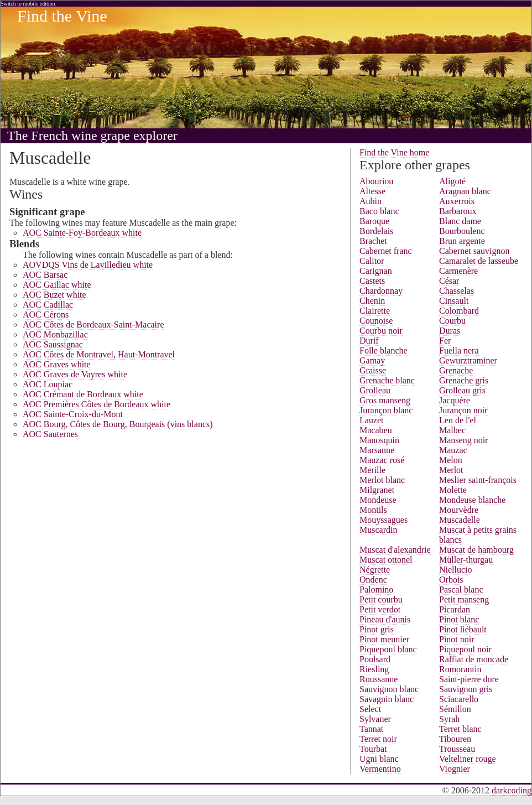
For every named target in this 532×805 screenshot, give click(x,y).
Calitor (372, 261)
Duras (450, 331)
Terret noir (378, 739)
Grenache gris (464, 380)
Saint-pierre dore (469, 679)
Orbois (451, 580)
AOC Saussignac (53, 344)
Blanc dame (460, 221)
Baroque (374, 221)
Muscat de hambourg (476, 550)
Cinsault (454, 301)
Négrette (375, 570)
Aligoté (452, 181)
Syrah (449, 719)
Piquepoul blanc (388, 649)
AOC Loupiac (48, 384)
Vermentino (380, 769)
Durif (369, 341)
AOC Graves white (57, 364)
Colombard (459, 311)
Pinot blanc (459, 619)
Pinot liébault (463, 629)
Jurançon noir (463, 410)
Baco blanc (379, 211)
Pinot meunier (384, 639)
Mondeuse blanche (472, 500)
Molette (453, 490)
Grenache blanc (387, 380)
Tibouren (455, 739)
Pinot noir (457, 639)
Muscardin (378, 530)
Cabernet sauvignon (474, 251)
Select (370, 709)
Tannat (371, 729)
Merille (372, 470)
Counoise (376, 321)
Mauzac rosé (382, 460)
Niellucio (456, 570)
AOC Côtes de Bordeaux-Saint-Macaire (93, 324)
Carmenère (458, 271)
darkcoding (512, 790)
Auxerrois (457, 201)
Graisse (373, 370)
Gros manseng (385, 400)
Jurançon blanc (386, 410)
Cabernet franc (386, 251)
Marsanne (377, 450)
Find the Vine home (394, 152)
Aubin (371, 201)
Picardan (455, 609)
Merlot (451, 470)
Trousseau (457, 749)
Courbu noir (381, 331)
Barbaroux (458, 211)
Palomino (376, 590)
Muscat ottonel (386, 560)
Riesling (374, 669)
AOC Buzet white (54, 295)
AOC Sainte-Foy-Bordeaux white (82, 233)
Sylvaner (375, 719)
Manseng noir (463, 440)
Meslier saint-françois (478, 480)
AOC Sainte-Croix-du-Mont (73, 414)
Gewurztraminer (468, 360)
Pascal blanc (461, 590)
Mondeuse (378, 500)
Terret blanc (460, 729)
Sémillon (455, 709)
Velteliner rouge (468, 759)
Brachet (373, 241)
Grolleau (375, 390)
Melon (451, 460)
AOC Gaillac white (57, 285)
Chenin (372, 301)
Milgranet (377, 490)
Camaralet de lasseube (479, 261)
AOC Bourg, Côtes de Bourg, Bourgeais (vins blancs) (118, 424)
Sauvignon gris (466, 689)
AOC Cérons (46, 315)
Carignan (376, 271)
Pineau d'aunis (385, 619)
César (449, 281)
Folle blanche (384, 350)
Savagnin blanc (387, 699)
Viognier (455, 769)
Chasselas (457, 291)
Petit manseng (464, 599)
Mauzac (453, 450)
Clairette (375, 311)
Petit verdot (380, 609)
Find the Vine (62, 16)
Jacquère (455, 400)
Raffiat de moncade (474, 659)
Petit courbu (381, 599)
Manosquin (379, 440)
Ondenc (373, 580)
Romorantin (460, 669)
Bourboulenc (462, 231)
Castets (372, 281)
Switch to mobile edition (28, 4)
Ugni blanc (379, 759)
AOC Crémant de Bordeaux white (83, 394)
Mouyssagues (384, 520)
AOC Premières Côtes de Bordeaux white (97, 404)
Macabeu (376, 430)
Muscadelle (460, 520)
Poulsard (375, 659)
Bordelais (376, 231)
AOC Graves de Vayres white (75, 374)
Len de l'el (458, 420)
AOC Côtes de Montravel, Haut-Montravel (99, 354)
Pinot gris (377, 629)
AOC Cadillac (48, 305)
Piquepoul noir (465, 649)
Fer (445, 341)
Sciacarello (459, 699)
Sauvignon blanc (389, 689)
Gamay (372, 360)
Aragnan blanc (465, 191)
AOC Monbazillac (55, 334)
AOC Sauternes (50, 434)
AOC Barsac (45, 275)
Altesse (372, 191)
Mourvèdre (459, 510)
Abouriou (376, 181)
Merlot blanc (382, 480)
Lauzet (372, 420)
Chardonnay (381, 291)
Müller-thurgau (466, 560)
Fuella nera (459, 350)
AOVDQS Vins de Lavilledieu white (88, 265)
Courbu (452, 321)
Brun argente (462, 241)
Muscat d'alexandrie (395, 550)
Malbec (452, 430)
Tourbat (373, 749)
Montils (373, 510)
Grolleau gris (462, 390)
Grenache (456, 370)
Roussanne (379, 679)
